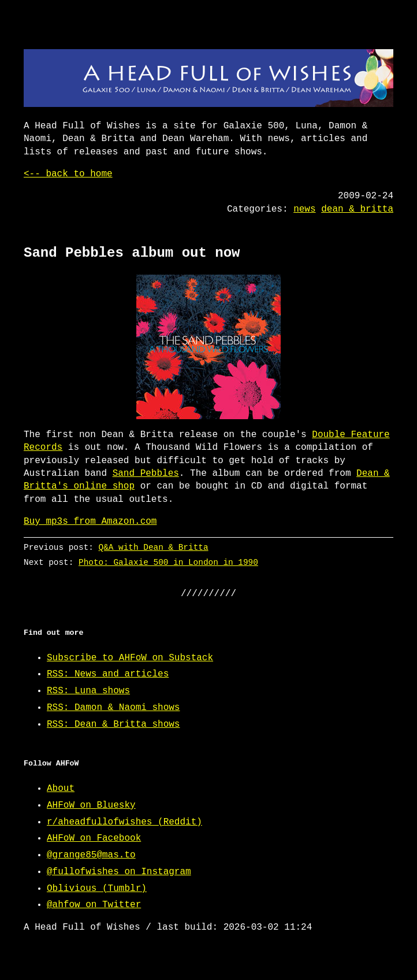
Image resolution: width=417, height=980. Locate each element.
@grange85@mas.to (91, 855)
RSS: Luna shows (88, 691)
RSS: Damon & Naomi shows (113, 708)
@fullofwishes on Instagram (119, 872)
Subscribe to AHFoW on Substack (130, 658)
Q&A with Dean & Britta (154, 547)
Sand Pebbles (146, 474)
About (61, 789)
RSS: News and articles (108, 674)
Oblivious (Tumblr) (97, 889)
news (304, 209)
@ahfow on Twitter (94, 905)
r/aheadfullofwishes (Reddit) (124, 822)
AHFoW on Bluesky (91, 805)
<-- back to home (68, 174)
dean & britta (357, 209)
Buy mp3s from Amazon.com (90, 522)
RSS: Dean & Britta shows (113, 724)
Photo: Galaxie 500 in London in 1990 (168, 562)
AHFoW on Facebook (94, 838)
